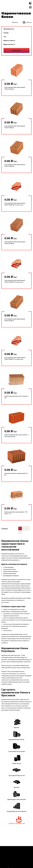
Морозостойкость (9, 40)
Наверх (5, 529)
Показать (16, 50)
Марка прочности (9, 44)
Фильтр (27, 22)
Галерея (18, 856)
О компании (24, 850)
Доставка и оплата (7, 853)
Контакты (23, 853)
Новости (4, 856)
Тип (5, 37)
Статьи (3, 859)
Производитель (9, 29)
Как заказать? (5, 850)
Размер (6, 33)
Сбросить (15, 22)
